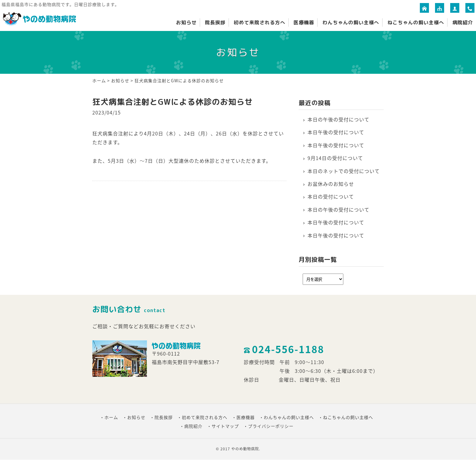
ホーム (99, 80)
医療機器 (304, 22)
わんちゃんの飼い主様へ (351, 22)
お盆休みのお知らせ (331, 184)
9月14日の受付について (335, 158)
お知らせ (186, 22)
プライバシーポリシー (271, 426)
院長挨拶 (215, 22)
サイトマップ (225, 426)
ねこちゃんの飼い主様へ (416, 22)
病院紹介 (463, 22)
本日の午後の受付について (338, 119)
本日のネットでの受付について (344, 171)
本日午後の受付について (336, 132)
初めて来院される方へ (260, 22)
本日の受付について (331, 196)
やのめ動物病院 (245, 449)
